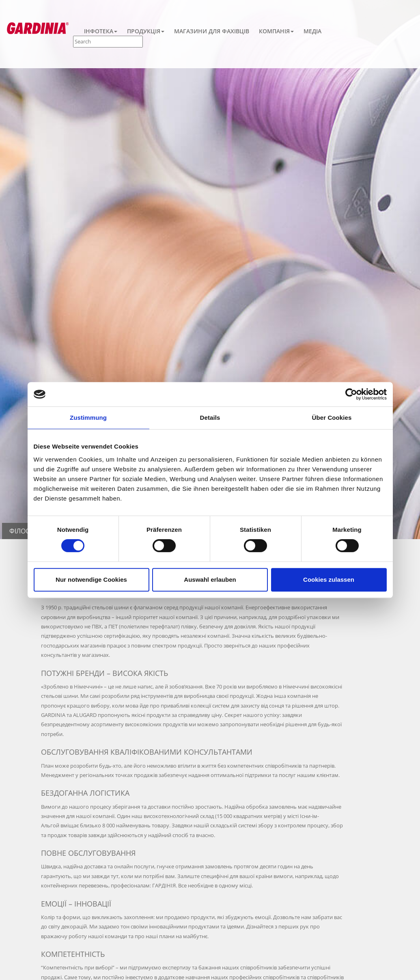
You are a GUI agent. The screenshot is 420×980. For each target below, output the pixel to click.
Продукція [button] (146, 31)
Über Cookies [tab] (332, 418)
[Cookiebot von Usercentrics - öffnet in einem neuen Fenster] (351, 394)
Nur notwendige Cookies (91, 580)
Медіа (312, 31)
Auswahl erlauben (210, 580)
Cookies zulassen (329, 580)
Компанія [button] (276, 31)
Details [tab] (210, 418)
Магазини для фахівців (212, 31)
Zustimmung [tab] (88, 418)
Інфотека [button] (101, 31)
